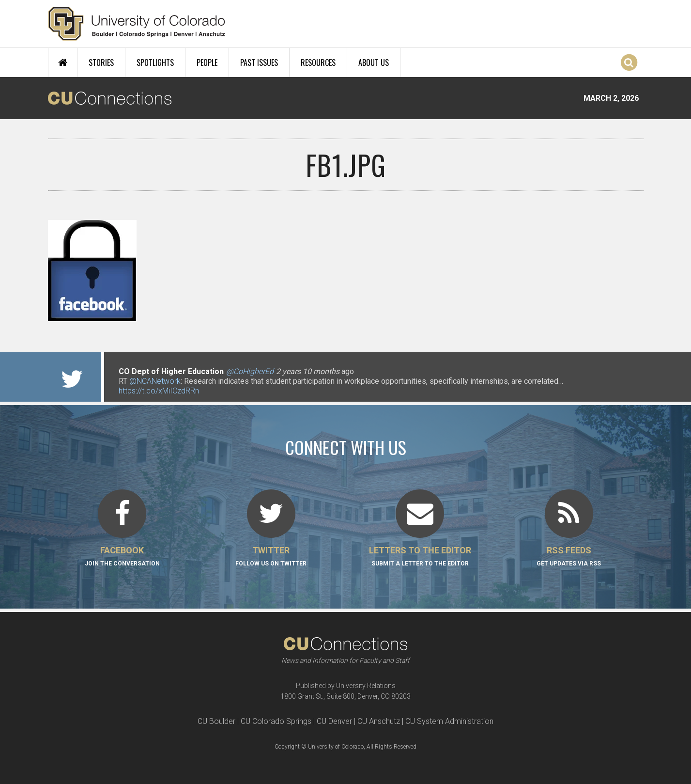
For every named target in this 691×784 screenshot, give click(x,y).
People (207, 63)
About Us (374, 63)
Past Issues (259, 63)
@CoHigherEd (250, 371)
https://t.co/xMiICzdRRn (159, 391)
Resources (318, 63)
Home (63, 63)
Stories (101, 63)
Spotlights (155, 63)
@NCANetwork (155, 381)
